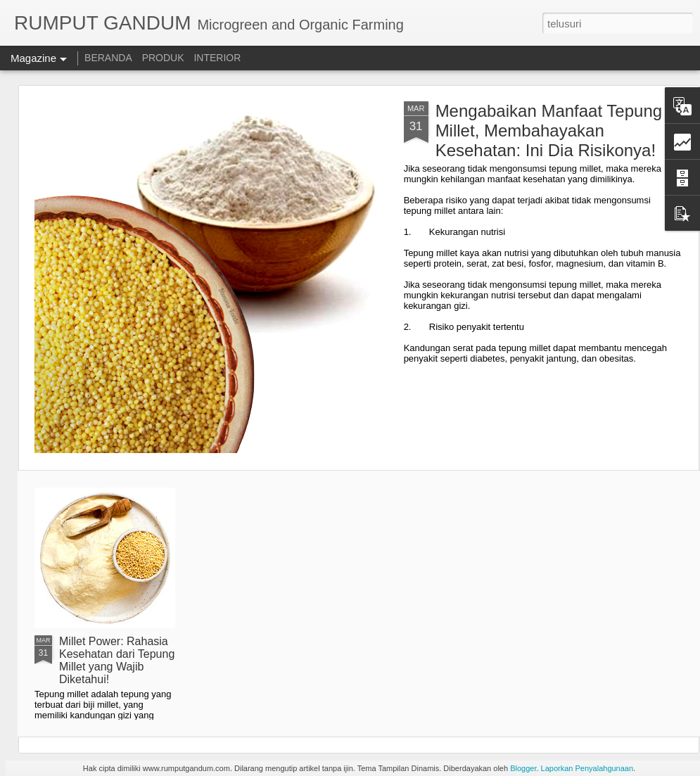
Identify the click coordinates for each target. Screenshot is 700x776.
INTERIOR (217, 58)
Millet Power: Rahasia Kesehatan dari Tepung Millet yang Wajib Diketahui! (117, 660)
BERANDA (108, 58)
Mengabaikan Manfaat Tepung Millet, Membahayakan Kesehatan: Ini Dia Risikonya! (549, 131)
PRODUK (163, 58)
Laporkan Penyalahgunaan (587, 768)
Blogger (523, 768)
